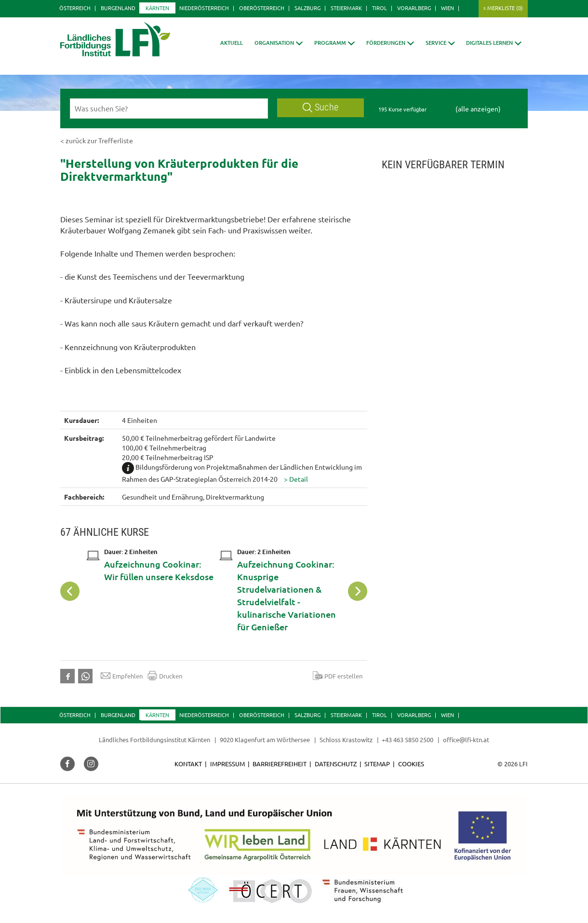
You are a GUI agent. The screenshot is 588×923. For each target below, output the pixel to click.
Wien (448, 8)
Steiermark (346, 8)
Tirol (380, 8)
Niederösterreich (204, 8)
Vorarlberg (414, 8)
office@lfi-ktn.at (466, 740)
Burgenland (118, 8)
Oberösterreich (262, 8)
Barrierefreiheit (280, 764)
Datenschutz (336, 764)
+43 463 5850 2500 (408, 740)
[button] (279, 43)
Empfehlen (122, 676)
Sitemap (377, 764)
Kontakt (188, 764)
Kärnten (157, 8)
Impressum (227, 764)
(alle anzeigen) (478, 109)
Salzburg (307, 8)
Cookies (411, 764)
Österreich (75, 8)
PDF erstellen (338, 676)
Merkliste (505, 8)
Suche (321, 107)
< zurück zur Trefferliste (97, 140)
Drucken (165, 676)
